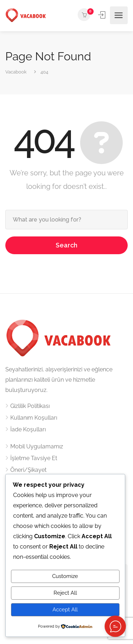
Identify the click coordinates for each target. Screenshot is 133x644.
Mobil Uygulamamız (37, 446)
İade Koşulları (28, 429)
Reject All (65, 593)
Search (66, 245)
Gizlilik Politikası (30, 406)
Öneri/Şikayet (28, 470)
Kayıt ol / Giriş (102, 15)
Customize (65, 576)
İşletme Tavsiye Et (34, 458)
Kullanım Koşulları (34, 418)
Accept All (65, 610)
